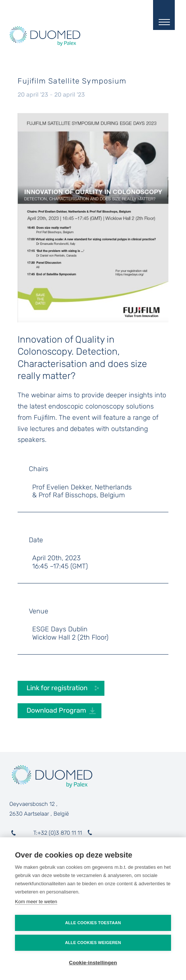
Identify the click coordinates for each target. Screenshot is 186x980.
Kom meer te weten (36, 902)
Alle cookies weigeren (93, 943)
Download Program (56, 710)
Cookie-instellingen (93, 963)
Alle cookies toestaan (93, 923)
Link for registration (58, 688)
